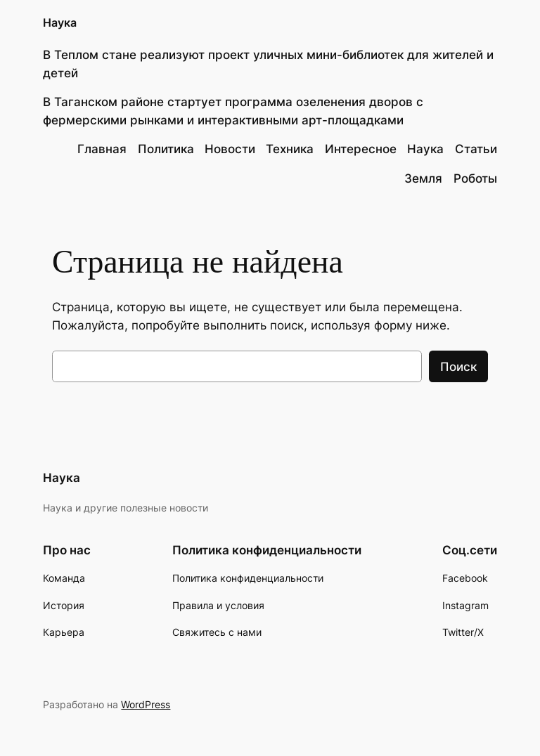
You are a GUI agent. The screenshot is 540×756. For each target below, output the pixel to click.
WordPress (146, 704)
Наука (60, 22)
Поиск (458, 367)
